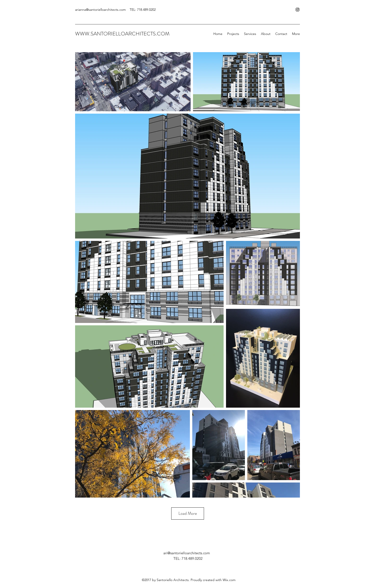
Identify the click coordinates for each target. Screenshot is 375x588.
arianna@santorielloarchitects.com (100, 10)
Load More (188, 513)
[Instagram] (298, 10)
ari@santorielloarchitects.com (187, 553)
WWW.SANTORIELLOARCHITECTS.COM (122, 34)
